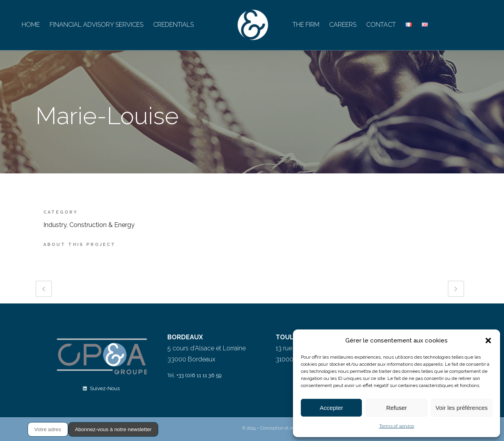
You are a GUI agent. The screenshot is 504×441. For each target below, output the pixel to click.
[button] (488, 341)
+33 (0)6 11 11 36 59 (199, 375)
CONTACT (381, 25)
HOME (31, 25)
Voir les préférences (462, 408)
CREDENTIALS (173, 25)
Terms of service (397, 426)
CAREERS (343, 25)
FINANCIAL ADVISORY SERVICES (96, 25)
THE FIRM (306, 25)
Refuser (397, 408)
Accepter (331, 408)
